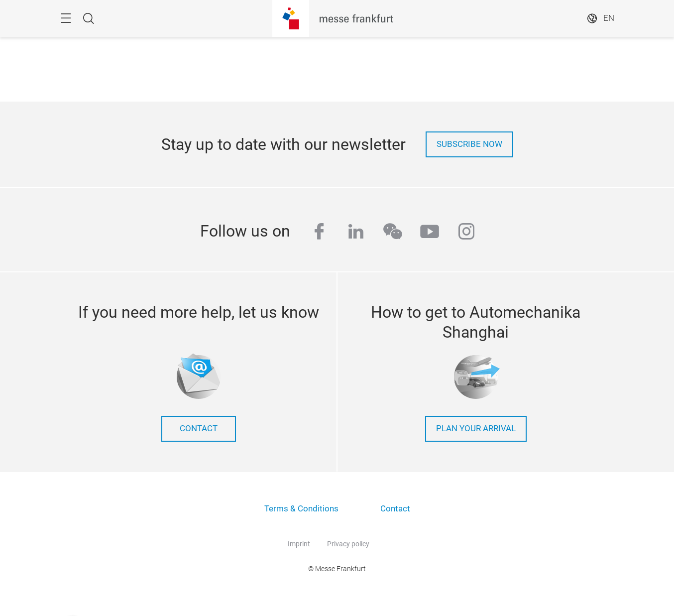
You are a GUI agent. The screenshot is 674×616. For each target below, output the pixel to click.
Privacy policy (348, 544)
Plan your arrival (476, 429)
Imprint (299, 544)
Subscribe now (469, 144)
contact (199, 429)
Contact (395, 509)
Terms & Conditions (301, 509)
